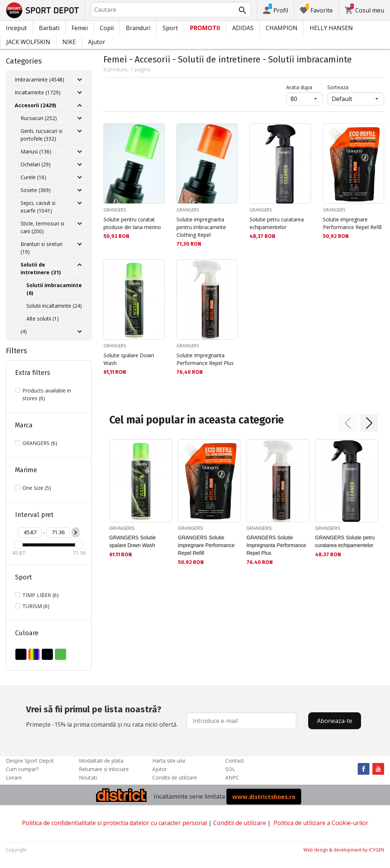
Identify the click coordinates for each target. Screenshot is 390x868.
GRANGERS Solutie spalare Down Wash (133, 541)
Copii (107, 28)
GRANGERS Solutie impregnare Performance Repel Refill (206, 545)
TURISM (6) (36, 606)
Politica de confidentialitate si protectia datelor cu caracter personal (114, 823)
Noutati (88, 777)
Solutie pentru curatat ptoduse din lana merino (132, 223)
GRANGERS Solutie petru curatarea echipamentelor (345, 541)
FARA (21, 654)
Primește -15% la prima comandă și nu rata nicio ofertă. (102, 716)
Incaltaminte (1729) (38, 92)
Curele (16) (33, 177)
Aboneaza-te (335, 721)
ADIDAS (243, 28)
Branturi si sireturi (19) (41, 248)
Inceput (16, 28)
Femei (80, 28)
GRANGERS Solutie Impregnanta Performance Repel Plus (276, 545)
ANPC (232, 777)
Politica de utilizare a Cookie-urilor (321, 823)
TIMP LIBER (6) (41, 595)
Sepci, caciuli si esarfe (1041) (38, 207)
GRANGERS (115, 210)
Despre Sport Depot (30, 761)
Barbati (49, 28)
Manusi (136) (36, 151)
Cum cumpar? (22, 769)
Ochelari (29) (36, 164)
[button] (348, 423)
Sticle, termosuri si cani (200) (42, 227)
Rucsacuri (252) (39, 118)
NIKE (69, 42)
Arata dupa (299, 87)
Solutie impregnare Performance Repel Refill (352, 223)
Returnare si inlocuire (104, 769)
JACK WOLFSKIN (28, 42)
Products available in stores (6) (47, 394)
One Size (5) (37, 488)
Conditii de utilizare (175, 777)
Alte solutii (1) (43, 319)
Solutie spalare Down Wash (129, 359)
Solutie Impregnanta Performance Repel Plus (205, 359)
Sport (170, 28)
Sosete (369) (36, 190)
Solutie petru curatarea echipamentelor (277, 223)
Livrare (14, 777)
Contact (235, 761)
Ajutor (97, 42)
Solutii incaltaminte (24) (54, 306)
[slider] (18, 545)
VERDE (61, 654)
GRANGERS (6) (40, 443)
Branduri (138, 28)
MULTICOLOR (34, 654)
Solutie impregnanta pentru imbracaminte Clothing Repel (201, 227)
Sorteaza (338, 87)
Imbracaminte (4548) (39, 79)
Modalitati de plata (101, 761)
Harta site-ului (169, 761)
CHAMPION (282, 28)
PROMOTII (205, 28)
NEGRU (47, 654)
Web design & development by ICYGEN (344, 850)
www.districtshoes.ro (264, 796)
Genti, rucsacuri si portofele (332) (41, 135)
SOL (230, 769)
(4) (24, 331)
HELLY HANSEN (331, 28)
